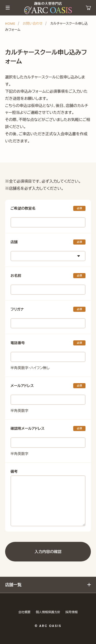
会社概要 (25, 612)
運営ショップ (88, 8)
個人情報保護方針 (48, 612)
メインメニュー (8, 8)
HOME (10, 24)
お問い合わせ (33, 24)
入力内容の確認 (48, 552)
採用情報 (72, 612)
